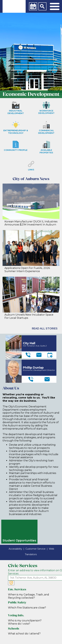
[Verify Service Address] (11, 583)
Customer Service (35, 549)
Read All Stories (45, 329)
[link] (14, 6)
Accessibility (15, 549)
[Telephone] (28, 355)
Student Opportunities (19, 540)
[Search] (42, 6)
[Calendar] (33, 6)
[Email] (39, 355)
